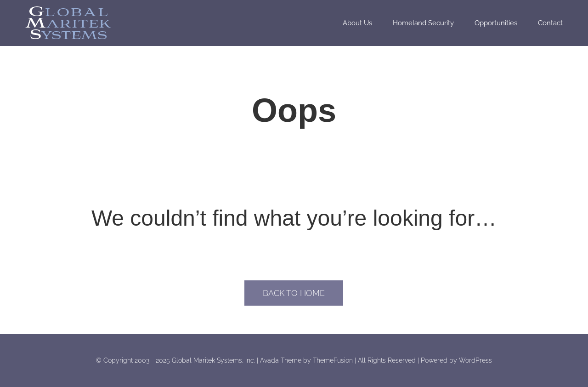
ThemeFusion (333, 360)
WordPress (475, 360)
